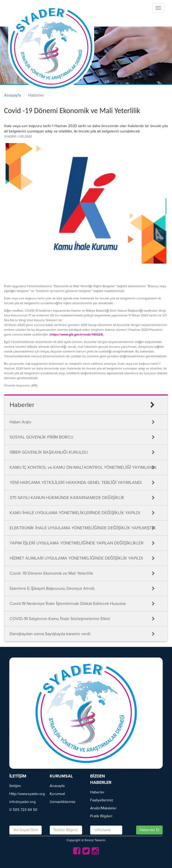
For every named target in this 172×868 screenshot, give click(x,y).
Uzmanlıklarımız (63, 802)
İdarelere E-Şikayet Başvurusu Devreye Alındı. (53, 588)
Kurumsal (57, 794)
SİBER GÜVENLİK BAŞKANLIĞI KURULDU (49, 452)
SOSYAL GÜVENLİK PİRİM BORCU (41, 437)
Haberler (97, 792)
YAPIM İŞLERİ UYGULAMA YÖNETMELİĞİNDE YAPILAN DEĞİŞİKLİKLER (77, 543)
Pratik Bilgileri (101, 816)
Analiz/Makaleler (103, 808)
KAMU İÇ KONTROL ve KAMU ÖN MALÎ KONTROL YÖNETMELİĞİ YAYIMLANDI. (83, 467)
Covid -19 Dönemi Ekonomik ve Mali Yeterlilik (51, 573)
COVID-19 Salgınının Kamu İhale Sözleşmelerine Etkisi (60, 619)
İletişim (15, 786)
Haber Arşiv (20, 422)
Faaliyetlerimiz (102, 800)
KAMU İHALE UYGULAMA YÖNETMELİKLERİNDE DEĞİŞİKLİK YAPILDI (75, 513)
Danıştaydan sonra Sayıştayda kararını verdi (50, 634)
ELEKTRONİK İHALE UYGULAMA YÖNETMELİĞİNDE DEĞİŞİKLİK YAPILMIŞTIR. (83, 528)
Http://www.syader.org (27, 794)
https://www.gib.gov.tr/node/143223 (76, 334)
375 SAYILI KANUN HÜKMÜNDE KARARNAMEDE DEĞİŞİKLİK (67, 498)
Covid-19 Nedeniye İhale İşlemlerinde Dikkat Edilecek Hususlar (68, 604)
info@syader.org (22, 802)
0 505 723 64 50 (23, 810)
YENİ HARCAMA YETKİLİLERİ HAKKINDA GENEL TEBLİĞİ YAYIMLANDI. (76, 483)
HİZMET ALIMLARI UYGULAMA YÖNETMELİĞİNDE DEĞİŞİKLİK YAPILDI (76, 558)
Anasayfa (12, 95)
